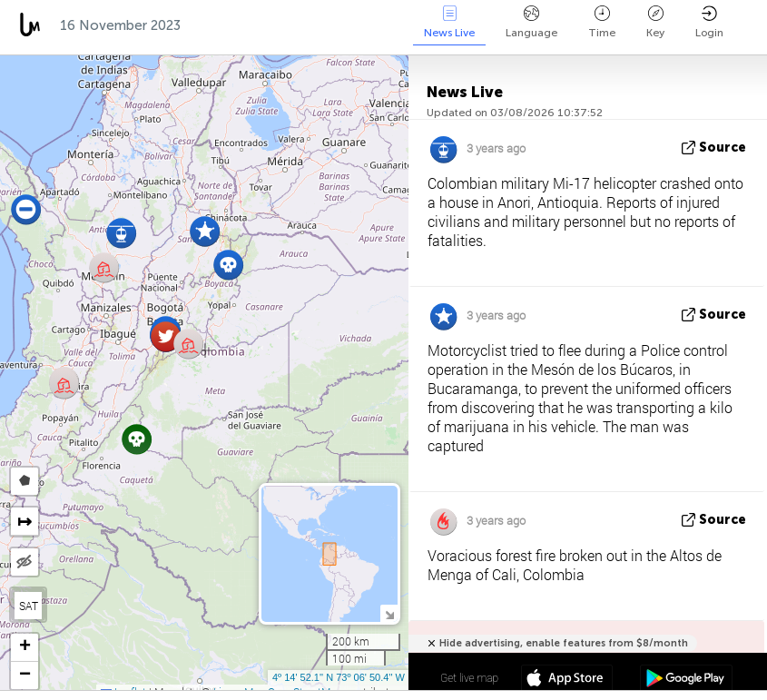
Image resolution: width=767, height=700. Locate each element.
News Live (449, 22)
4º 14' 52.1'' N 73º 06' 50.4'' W (339, 677)
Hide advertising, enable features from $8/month (564, 643)
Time (602, 22)
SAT (29, 606)
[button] (137, 439)
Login (709, 22)
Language (531, 22)
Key (655, 22)
